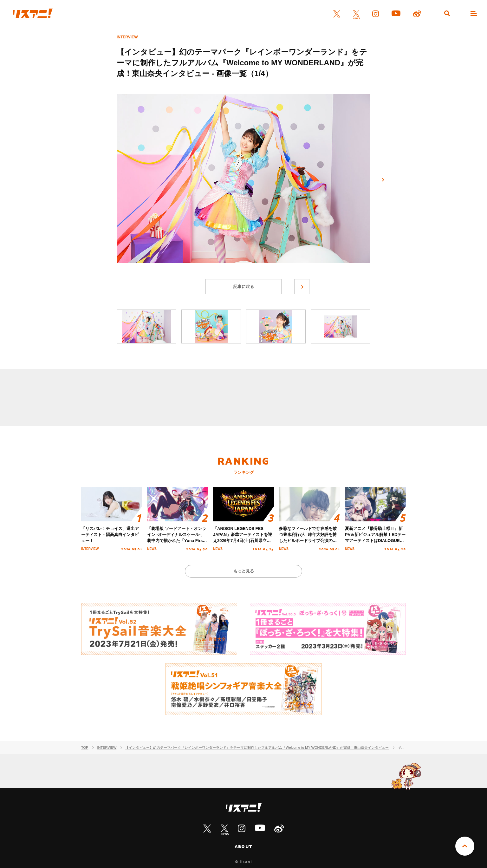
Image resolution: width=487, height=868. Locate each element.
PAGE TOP (465, 846)
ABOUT (243, 846)
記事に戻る (244, 287)
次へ (383, 180)
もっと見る (244, 571)
